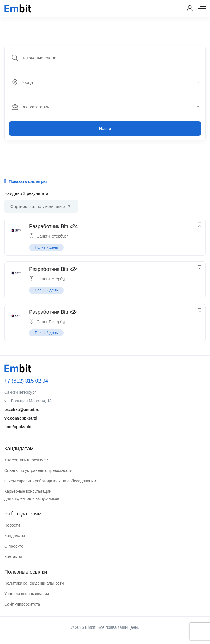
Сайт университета (22, 604)
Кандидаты (15, 536)
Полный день (46, 247)
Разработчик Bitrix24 (54, 226)
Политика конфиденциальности (34, 583)
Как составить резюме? (26, 460)
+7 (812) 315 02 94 (26, 381)
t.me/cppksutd (18, 427)
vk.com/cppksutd (21, 418)
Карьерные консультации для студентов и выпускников (32, 495)
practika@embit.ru (22, 410)
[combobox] (108, 82)
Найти (105, 128)
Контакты (13, 556)
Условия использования (27, 594)
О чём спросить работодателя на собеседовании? (51, 481)
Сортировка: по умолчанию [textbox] (38, 206)
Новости (12, 525)
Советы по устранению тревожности (38, 470)
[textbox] (105, 82)
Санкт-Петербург (52, 236)
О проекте (14, 546)
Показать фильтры (25, 181)
